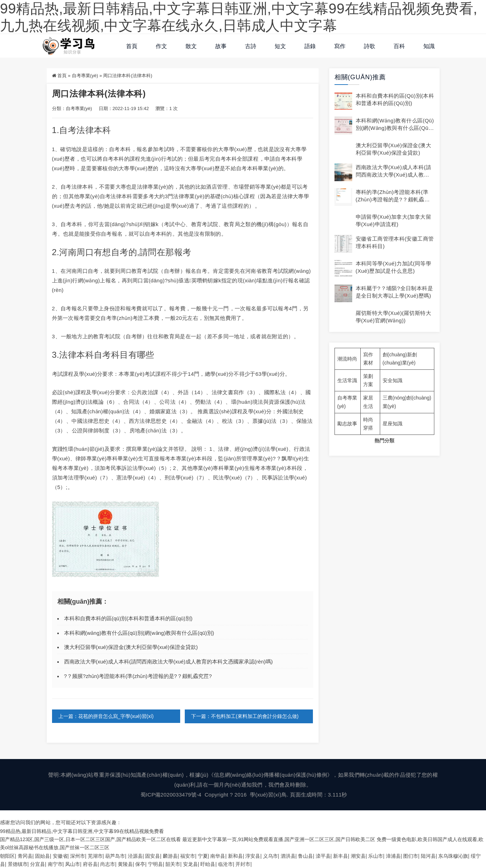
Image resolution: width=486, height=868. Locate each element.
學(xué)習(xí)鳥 (268, 795)
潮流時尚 (347, 359)
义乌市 (270, 856)
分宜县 (38, 864)
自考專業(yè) (85, 76)
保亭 (140, 864)
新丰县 (341, 856)
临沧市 (225, 864)
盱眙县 (208, 864)
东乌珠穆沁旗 (453, 856)
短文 (280, 46)
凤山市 (73, 864)
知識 (429, 46)
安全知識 (393, 380)
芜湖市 (95, 856)
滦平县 (323, 856)
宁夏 (203, 856)
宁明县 (155, 864)
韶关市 (173, 864)
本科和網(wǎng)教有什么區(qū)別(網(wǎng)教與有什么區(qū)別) (139, 633)
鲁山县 (305, 856)
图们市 (411, 856)
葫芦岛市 (115, 856)
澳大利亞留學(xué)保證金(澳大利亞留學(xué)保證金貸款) (131, 647)
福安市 (188, 856)
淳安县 (253, 856)
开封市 (243, 864)
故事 (221, 46)
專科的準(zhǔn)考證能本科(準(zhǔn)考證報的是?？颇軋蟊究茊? (393, 199)
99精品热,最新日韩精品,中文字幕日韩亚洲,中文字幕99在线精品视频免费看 (82, 831)
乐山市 (376, 856)
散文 (191, 46)
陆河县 (428, 856)
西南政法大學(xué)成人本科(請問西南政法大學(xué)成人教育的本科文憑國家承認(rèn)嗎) (168, 662)
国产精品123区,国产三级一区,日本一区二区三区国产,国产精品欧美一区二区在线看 (90, 839)
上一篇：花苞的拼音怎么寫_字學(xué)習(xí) (106, 716)
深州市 (78, 856)
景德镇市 (18, 864)
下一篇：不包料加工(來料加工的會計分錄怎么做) (245, 716)
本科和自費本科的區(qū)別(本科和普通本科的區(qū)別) (128, 618)
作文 (161, 46)
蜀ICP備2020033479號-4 (171, 795)
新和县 (235, 856)
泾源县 (135, 856)
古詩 (251, 46)
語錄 (310, 46)
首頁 (132, 46)
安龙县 (190, 864)
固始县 (42, 856)
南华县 (218, 856)
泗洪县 (288, 856)
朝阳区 (7, 856)
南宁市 (55, 864)
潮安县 (358, 856)
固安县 (153, 856)
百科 (399, 46)
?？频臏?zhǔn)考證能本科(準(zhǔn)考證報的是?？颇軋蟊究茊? (138, 676)
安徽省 (60, 856)
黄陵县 (125, 864)
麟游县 (170, 856)
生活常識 (347, 380)
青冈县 (25, 856)
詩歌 (370, 46)
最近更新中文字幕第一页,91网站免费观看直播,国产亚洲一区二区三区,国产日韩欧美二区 (279, 839)
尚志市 (108, 864)
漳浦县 (393, 856)
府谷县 (90, 864)
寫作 (340, 46)
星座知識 (393, 424)
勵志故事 (347, 424)
